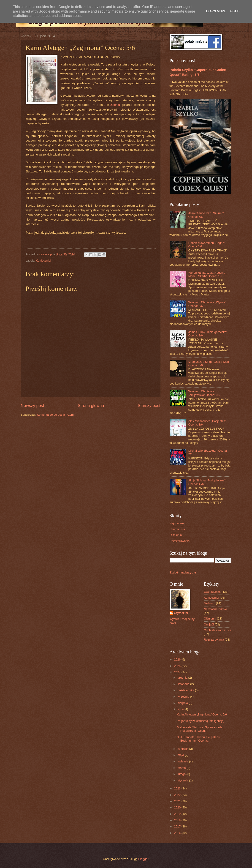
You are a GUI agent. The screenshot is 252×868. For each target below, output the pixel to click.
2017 (178, 826)
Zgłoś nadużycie (183, 572)
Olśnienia (176, 535)
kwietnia (183, 761)
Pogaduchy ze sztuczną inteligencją (200, 721)
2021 (178, 801)
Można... (210, 603)
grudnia (183, 678)
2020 (178, 807)
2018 (178, 820)
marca (182, 768)
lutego (182, 774)
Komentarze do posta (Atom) (56, 415)
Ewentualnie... (213, 592)
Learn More (216, 11)
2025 (178, 666)
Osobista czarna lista (218, 630)
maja (181, 755)
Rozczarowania (180, 541)
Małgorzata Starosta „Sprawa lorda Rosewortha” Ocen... (200, 729)
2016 (178, 833)
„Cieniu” (115, 105)
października (186, 690)
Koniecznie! (44, 261)
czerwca (183, 749)
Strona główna (91, 406)
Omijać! (209, 624)
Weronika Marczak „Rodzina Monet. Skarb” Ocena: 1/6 (207, 274)
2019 (178, 814)
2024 (178, 672)
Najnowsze (177, 523)
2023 (178, 788)
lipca (181, 709)
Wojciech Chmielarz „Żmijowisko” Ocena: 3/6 (204, 393)
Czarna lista (177, 529)
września (184, 697)
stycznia (183, 780)
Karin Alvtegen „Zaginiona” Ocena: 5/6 (202, 714)
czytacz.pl (181, 613)
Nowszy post (33, 406)
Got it (235, 11)
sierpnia (183, 703)
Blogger (143, 859)
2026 (178, 659)
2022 (178, 795)
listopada (184, 684)
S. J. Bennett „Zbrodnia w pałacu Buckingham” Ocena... (198, 739)
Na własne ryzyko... (217, 609)
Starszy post (149, 406)
